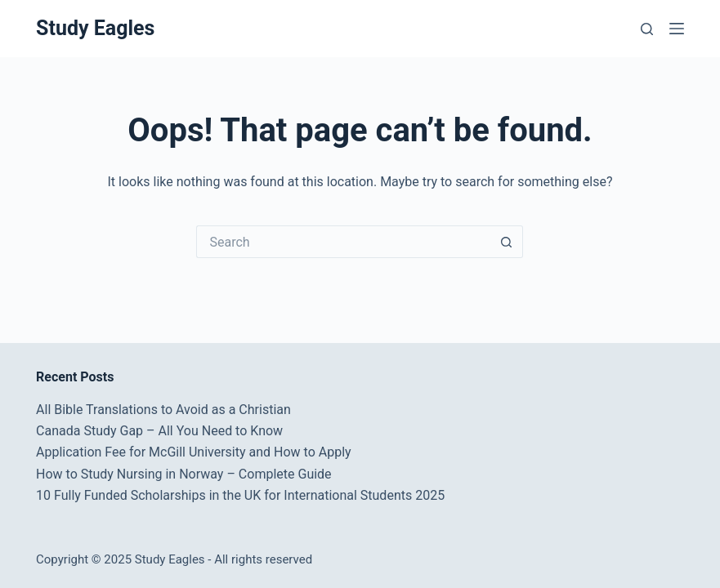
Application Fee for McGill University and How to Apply (194, 452)
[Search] (647, 29)
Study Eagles (95, 28)
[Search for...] (343, 242)
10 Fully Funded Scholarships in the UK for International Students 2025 (240, 495)
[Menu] (677, 29)
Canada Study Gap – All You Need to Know (159, 431)
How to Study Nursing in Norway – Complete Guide (184, 474)
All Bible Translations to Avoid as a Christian (163, 410)
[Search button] (507, 242)
